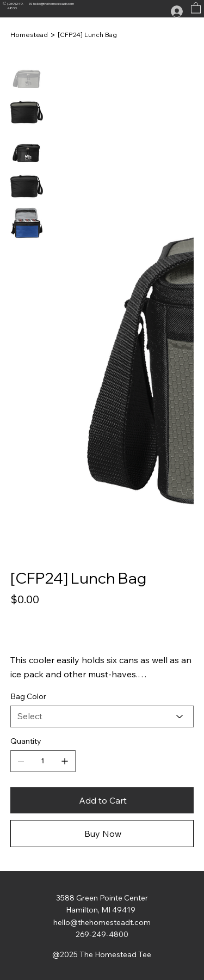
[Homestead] (29, 35)
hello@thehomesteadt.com (54, 4)
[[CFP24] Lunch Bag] (87, 35)
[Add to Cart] (102, 800)
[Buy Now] (102, 834)
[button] (196, 7)
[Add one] (65, 761)
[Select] (102, 716)
